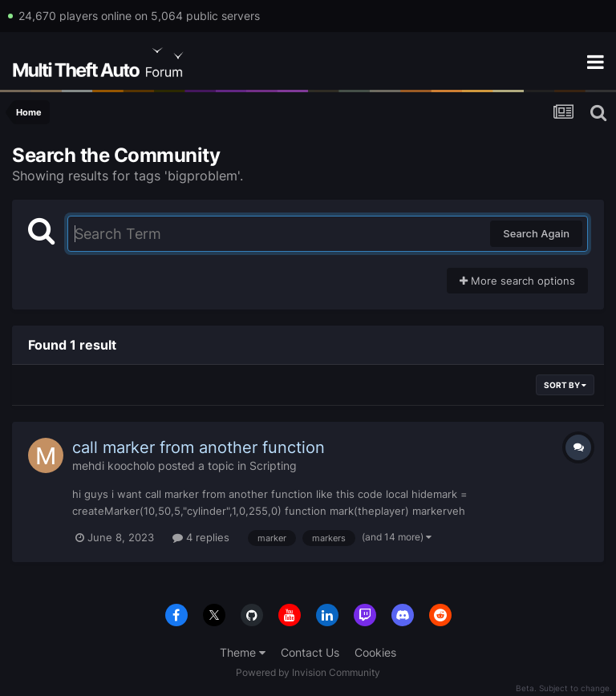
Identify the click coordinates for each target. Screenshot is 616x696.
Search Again (536, 233)
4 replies (201, 537)
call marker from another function (199, 447)
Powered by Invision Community (308, 672)
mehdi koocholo (113, 465)
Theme (243, 652)
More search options (517, 281)
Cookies (375, 652)
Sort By (565, 385)
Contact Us (310, 652)
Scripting (273, 465)
